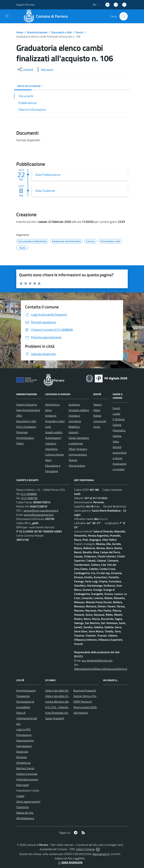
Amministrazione (37, 32)
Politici (20, 443)
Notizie (97, 416)
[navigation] (7, 16)
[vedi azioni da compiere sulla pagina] (44, 69)
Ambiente (51, 416)
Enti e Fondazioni (26, 427)
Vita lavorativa (77, 466)
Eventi (116, 408)
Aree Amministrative (28, 410)
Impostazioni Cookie (28, 790)
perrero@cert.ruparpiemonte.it (41, 511)
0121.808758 (29, 498)
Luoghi (116, 414)
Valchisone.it (81, 713)
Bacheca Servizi (25, 768)
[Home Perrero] (47, 16)
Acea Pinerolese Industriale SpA (63, 713)
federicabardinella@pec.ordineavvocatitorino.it (101, 669)
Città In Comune (85, 849)
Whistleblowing (25, 818)
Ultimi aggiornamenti (28, 802)
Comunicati (100, 421)
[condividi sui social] (25, 69)
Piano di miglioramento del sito (27, 718)
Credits (20, 796)
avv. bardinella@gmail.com (97, 660)
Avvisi (79, 32)
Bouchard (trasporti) (85, 690)
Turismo (73, 460)
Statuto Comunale (27, 774)
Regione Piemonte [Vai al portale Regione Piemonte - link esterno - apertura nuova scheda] (25, 5)
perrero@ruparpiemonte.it (39, 515)
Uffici (19, 416)
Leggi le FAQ (23, 729)
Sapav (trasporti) (55, 718)
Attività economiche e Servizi (120, 453)
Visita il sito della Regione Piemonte (66, 690)
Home (20, 32)
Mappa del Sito (25, 813)
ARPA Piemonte (83, 702)
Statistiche (22, 807)
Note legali (22, 785)
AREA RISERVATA (70, 862)
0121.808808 (29, 494)
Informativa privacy (27, 779)
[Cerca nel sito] (124, 16)
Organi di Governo (27, 404)
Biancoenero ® (101, 854)
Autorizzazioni (53, 438)
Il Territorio (119, 419)
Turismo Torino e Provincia (88, 696)
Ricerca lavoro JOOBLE (86, 707)
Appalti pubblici (54, 432)
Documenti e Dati (62, 32)
